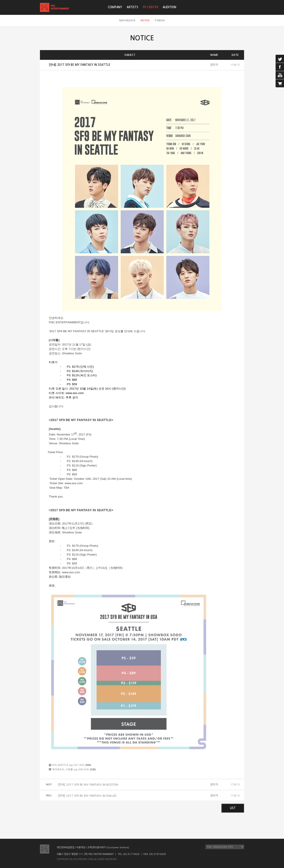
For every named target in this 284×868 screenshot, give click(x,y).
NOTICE (145, 20)
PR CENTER (150, 7)
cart (280, 83)
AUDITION (169, 7)
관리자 (214, 65)
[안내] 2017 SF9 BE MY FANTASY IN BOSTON (88, 785)
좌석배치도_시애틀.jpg (65, 769)
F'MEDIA (160, 20)
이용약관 (81, 848)
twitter (280, 59)
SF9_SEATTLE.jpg (62, 765)
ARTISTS (132, 7)
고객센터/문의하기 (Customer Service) (108, 848)
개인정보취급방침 (65, 848)
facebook (280, 67)
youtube (280, 75)
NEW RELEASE (127, 20)
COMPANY (115, 7)
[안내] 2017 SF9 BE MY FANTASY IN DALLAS (87, 796)
